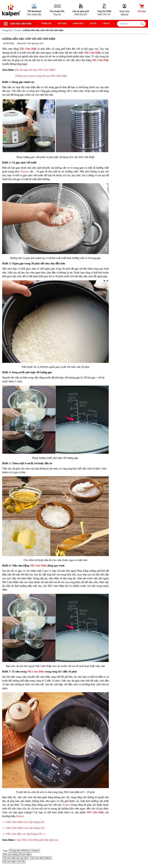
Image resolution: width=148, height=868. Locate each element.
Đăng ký (125, 14)
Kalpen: (20, 816)
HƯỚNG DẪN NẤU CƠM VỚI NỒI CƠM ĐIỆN (29, 39)
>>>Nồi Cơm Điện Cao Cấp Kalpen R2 (23, 828)
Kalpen (66, 805)
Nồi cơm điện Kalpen (41, 858)
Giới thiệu (62, 23)
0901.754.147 (104, 10)
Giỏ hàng (142, 8)
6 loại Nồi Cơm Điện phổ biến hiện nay (37, 840)
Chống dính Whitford (20, 851)
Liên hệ (106, 23)
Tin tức (93, 23)
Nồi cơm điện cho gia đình (16, 858)
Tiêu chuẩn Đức (34, 10)
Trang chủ (46, 23)
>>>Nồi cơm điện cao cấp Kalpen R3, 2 (23, 834)
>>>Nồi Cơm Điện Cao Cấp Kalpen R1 (23, 822)
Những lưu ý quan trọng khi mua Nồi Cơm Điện (41, 76)
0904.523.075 (81, 10)
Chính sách (78, 23)
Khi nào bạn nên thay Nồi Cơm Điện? (35, 70)
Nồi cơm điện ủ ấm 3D (14, 862)
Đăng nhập (125, 11)
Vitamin (24, 171)
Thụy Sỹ (57, 10)
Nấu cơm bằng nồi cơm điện (17, 854)
